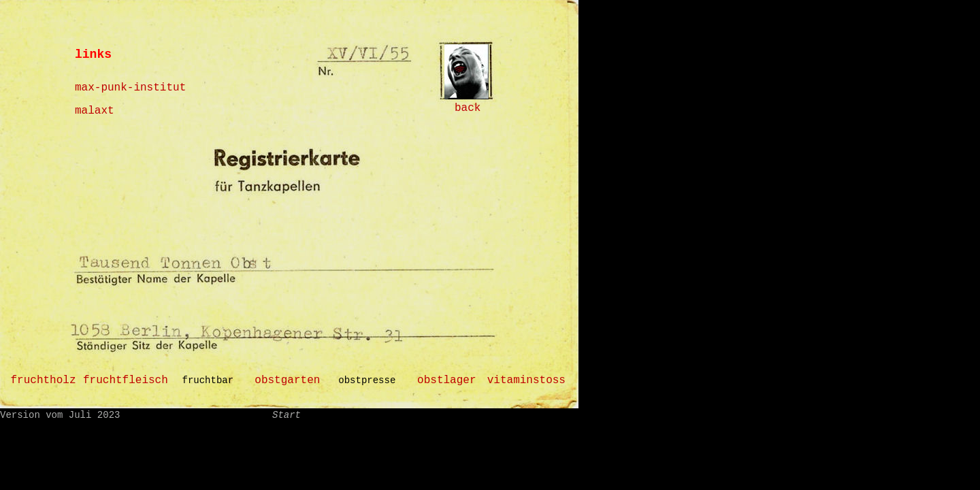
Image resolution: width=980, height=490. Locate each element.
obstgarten (287, 380)
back (468, 108)
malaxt (95, 111)
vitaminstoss (526, 380)
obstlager (446, 380)
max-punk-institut (130, 88)
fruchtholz (43, 380)
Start (287, 415)
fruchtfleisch (126, 380)
